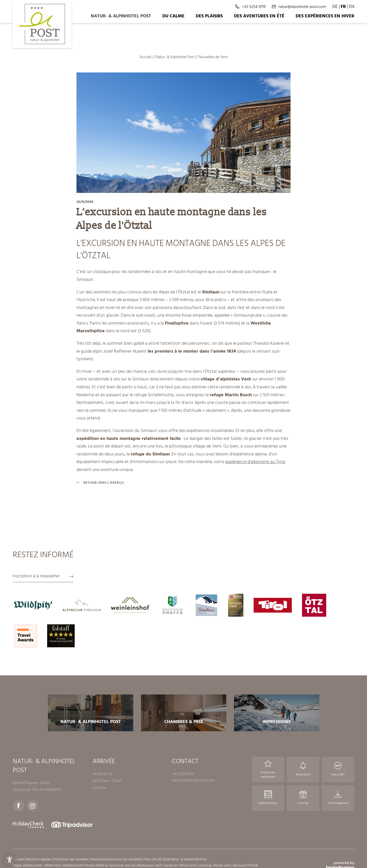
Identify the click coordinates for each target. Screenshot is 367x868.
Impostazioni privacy (106, 859)
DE (335, 7)
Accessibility (133, 859)
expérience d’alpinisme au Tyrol (255, 462)
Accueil (146, 57)
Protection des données (71, 859)
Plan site (151, 859)
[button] (10, 858)
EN (352, 7)
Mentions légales (39, 859)
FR (343, 7)
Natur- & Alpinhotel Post (175, 57)
